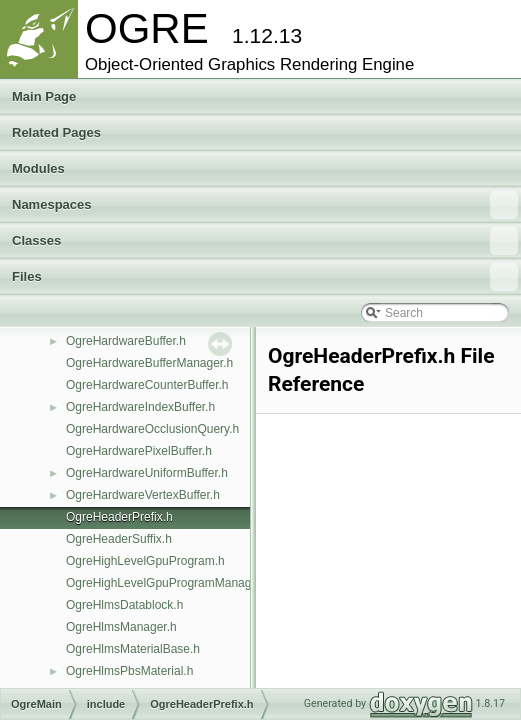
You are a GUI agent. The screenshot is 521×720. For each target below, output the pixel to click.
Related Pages (56, 132)
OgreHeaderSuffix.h (119, 539)
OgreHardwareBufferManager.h (149, 363)
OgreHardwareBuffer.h (126, 341)
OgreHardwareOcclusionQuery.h (152, 429)
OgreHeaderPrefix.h (119, 517)
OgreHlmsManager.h (121, 627)
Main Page (44, 96)
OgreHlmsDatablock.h (124, 605)
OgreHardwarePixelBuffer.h (139, 451)
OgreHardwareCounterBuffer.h (147, 385)
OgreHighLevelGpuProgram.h (145, 561)
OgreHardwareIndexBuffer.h (140, 407)
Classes (265, 241)
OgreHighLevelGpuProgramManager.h (168, 583)
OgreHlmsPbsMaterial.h (129, 671)
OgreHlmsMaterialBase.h (133, 649)
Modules (38, 168)
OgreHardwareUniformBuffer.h (147, 473)
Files (265, 277)
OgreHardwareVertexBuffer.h (143, 495)
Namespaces (265, 205)
